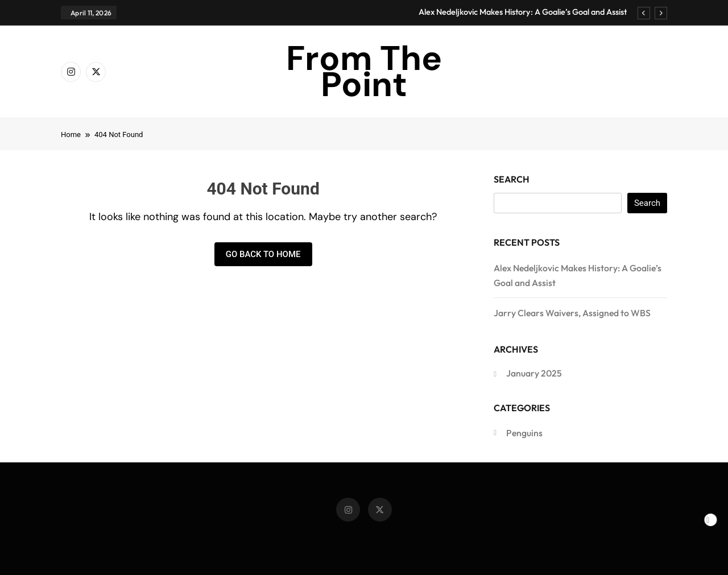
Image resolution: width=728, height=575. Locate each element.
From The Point (364, 71)
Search (512, 179)
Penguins (524, 433)
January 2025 (534, 373)
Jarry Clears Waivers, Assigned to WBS (572, 313)
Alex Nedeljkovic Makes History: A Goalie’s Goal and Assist (523, 12)
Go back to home (263, 254)
